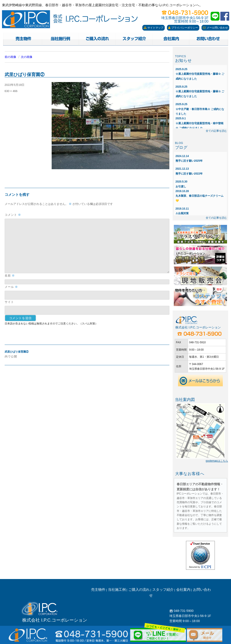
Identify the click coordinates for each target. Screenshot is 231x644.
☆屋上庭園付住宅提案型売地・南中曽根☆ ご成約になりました (200, 123)
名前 (10, 276)
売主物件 (98, 590)
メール (11, 287)
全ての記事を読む (216, 131)
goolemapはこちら (217, 461)
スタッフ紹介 (163, 590)
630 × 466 (11, 91)
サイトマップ (154, 28)
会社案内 (183, 590)
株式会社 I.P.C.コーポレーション (55, 620)
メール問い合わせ (215, 28)
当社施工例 (117, 590)
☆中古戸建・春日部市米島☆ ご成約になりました (200, 109)
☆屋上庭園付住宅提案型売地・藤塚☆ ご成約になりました (200, 74)
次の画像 (27, 57)
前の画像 (10, 57)
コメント (13, 215)
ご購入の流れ (139, 590)
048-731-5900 (181, 611)
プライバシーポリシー (183, 28)
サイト (9, 302)
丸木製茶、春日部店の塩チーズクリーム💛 (200, 196)
